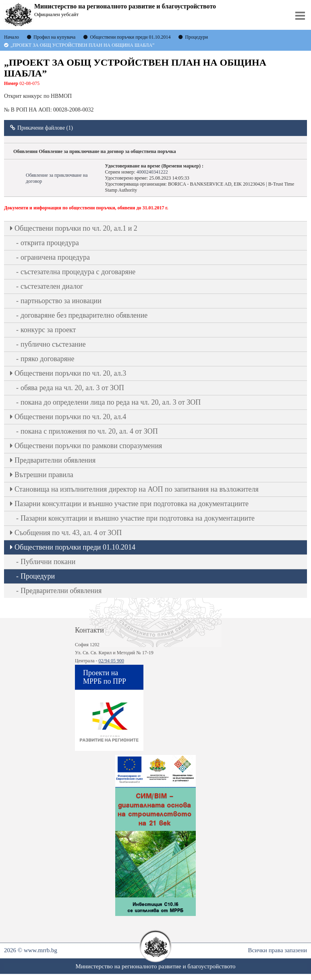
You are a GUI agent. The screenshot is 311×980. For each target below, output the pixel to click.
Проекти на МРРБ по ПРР (105, 677)
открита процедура (50, 243)
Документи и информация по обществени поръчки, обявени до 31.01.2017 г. (86, 208)
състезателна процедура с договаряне (78, 272)
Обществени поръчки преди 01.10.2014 (75, 547)
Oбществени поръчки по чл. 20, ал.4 (70, 417)
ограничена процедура (55, 257)
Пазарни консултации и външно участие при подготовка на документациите (132, 504)
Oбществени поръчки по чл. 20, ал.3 (70, 373)
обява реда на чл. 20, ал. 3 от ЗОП (72, 388)
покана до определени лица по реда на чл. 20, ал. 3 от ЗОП (111, 402)
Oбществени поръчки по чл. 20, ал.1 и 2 (76, 228)
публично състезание (53, 344)
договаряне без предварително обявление (84, 315)
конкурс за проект (48, 330)
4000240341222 (152, 172)
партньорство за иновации (61, 301)
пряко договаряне (48, 359)
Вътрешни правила (44, 475)
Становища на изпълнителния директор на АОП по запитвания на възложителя (137, 489)
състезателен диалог (52, 286)
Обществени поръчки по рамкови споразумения (88, 446)
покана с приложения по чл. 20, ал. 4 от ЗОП (89, 431)
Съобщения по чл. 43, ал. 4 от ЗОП (68, 533)
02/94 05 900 (111, 661)
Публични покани (48, 562)
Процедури (38, 576)
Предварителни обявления (55, 460)
